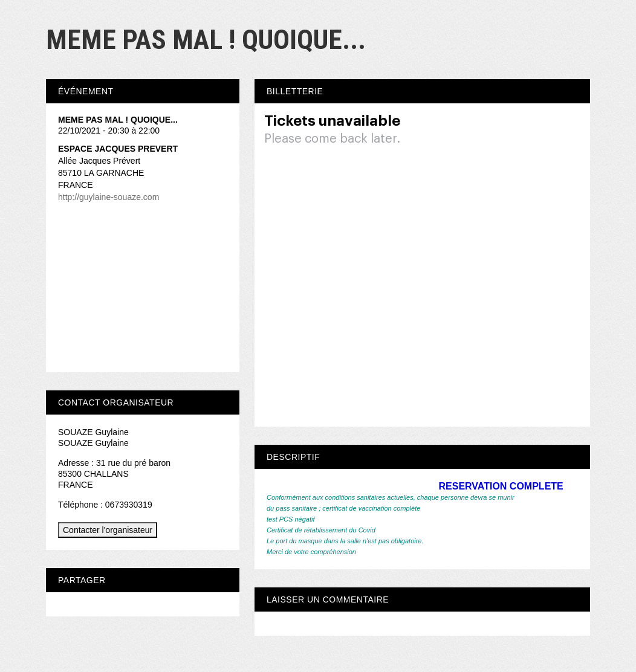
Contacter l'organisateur (108, 530)
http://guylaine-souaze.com (109, 197)
